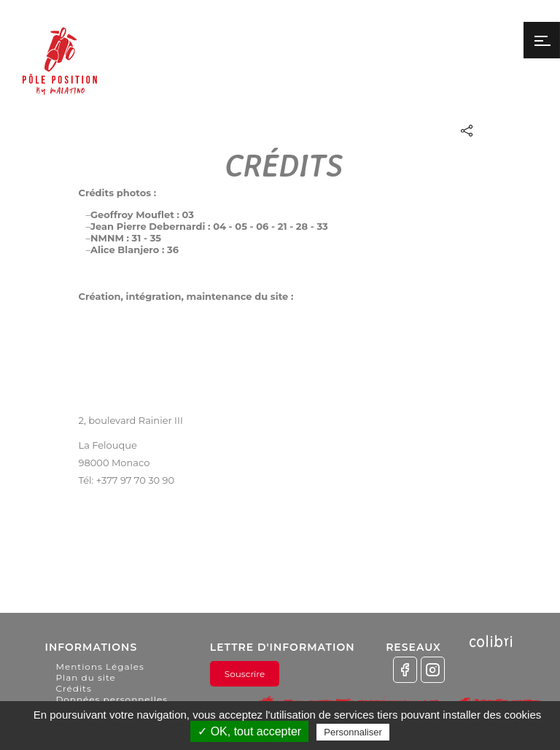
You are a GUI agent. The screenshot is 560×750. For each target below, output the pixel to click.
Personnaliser (353, 732)
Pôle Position (60, 71)
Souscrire (245, 674)
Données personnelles (112, 699)
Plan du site (85, 677)
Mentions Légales (100, 666)
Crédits (73, 688)
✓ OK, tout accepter (249, 731)
